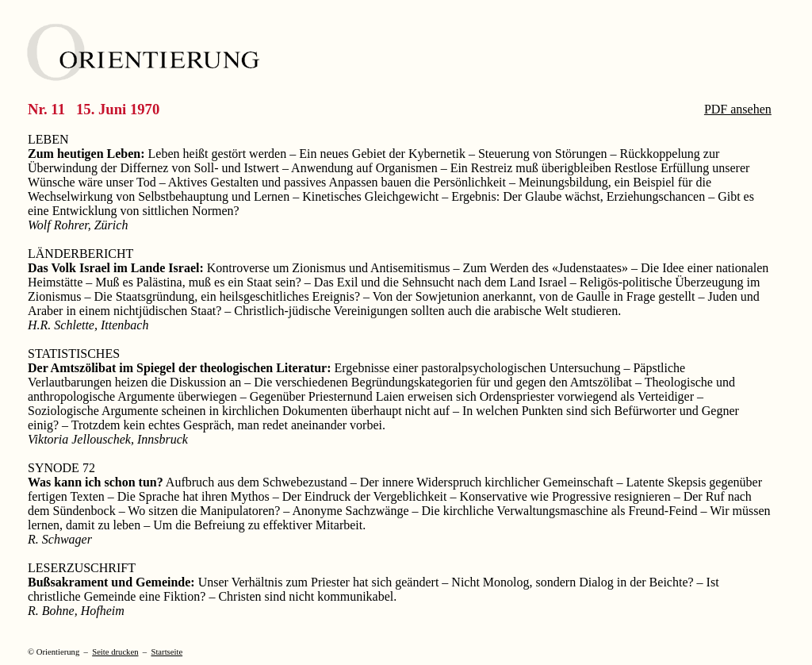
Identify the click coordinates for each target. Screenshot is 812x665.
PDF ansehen (738, 109)
